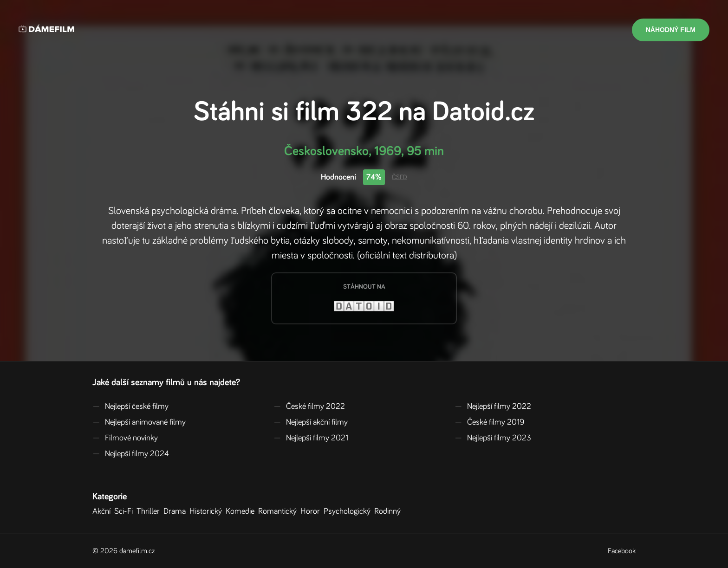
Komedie (242, 511)
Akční (103, 511)
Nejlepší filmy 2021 (311, 438)
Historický (208, 511)
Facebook (622, 551)
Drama (176, 511)
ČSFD (400, 177)
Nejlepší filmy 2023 (493, 438)
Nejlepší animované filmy (139, 422)
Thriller (150, 511)
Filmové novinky (125, 438)
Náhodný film (671, 30)
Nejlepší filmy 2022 (493, 407)
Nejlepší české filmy (130, 407)
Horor (312, 511)
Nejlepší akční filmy (311, 422)
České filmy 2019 (489, 422)
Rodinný (389, 511)
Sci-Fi (125, 511)
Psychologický (349, 511)
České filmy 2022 (309, 407)
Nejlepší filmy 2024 (131, 454)
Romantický (279, 511)
